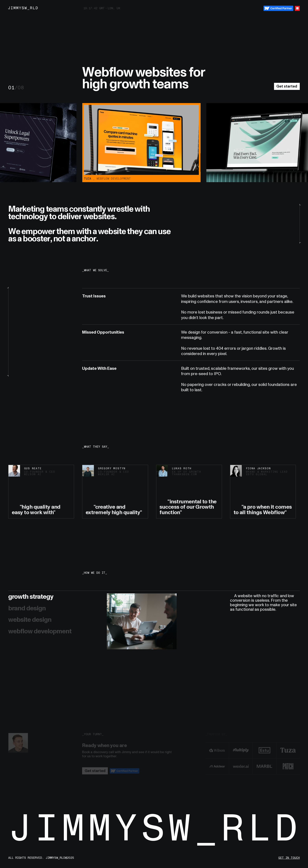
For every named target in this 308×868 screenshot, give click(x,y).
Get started (287, 86)
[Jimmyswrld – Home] (23, 8)
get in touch (289, 858)
